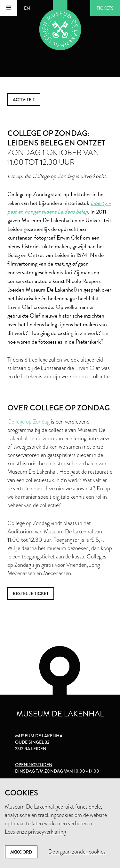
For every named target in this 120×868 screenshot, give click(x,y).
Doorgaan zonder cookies (77, 852)
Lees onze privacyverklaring (35, 832)
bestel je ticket (31, 593)
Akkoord (21, 852)
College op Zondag (28, 422)
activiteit (24, 100)
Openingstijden (34, 765)
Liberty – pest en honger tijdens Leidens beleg (59, 207)
